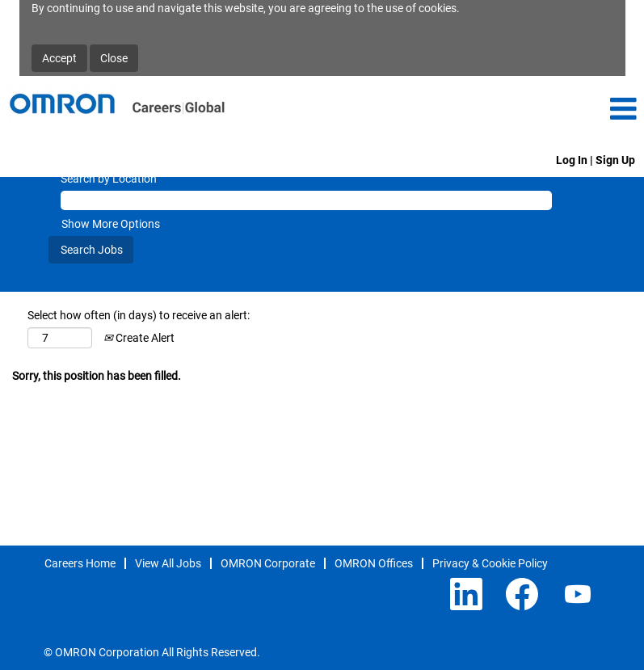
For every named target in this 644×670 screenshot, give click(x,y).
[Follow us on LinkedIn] (466, 595)
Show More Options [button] (111, 224)
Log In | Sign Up (596, 160)
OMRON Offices (374, 563)
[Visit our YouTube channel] (578, 595)
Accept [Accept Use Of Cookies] (59, 58)
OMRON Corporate (268, 563)
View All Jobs (168, 563)
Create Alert (139, 338)
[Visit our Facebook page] (522, 595)
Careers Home (80, 563)
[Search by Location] (306, 200)
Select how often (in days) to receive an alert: (139, 315)
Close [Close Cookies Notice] (114, 58)
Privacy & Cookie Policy (490, 563)
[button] (537, 110)
